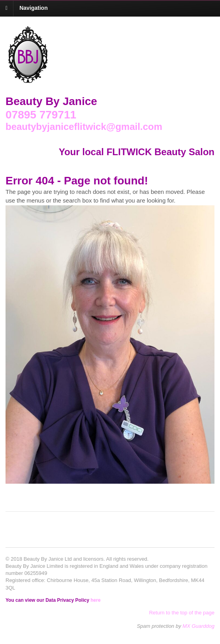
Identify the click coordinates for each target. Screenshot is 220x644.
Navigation (34, 8)
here (95, 600)
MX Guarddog (198, 626)
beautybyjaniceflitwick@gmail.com (84, 127)
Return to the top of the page (182, 613)
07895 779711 (41, 115)
